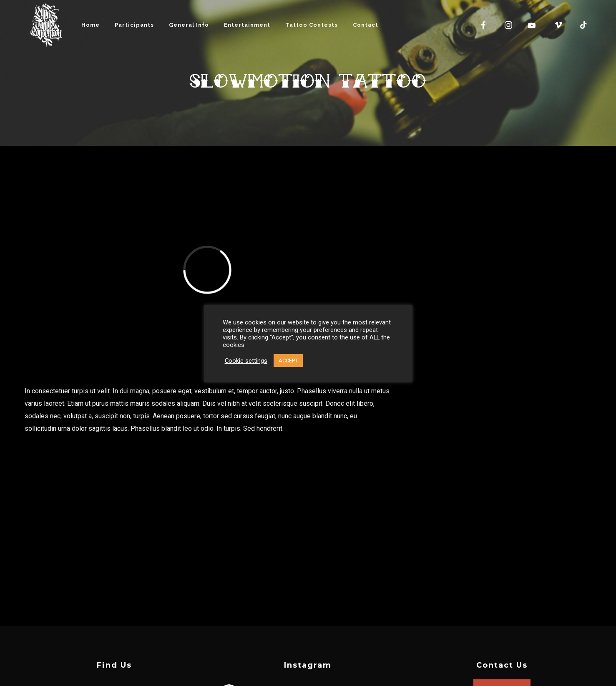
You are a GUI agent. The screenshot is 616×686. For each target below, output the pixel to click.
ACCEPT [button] (288, 361)
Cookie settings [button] (246, 361)
